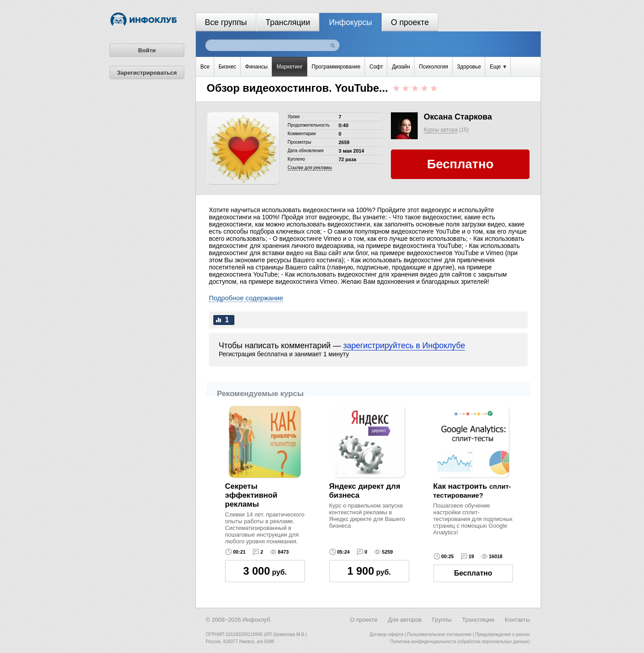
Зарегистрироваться (147, 73)
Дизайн (401, 67)
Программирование (336, 67)
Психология (434, 67)
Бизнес (227, 67)
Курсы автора (441, 130)
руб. (265, 571)
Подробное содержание (246, 298)
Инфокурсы (350, 22)
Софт (376, 67)
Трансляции (288, 22)
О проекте (410, 22)
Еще (498, 67)
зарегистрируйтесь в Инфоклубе (404, 346)
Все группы (226, 22)
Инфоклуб (256, 620)
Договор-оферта (386, 634)
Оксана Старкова (458, 117)
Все (205, 67)
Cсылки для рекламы (310, 168)
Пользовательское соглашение (439, 634)
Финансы (256, 67)
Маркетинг (289, 67)
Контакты (517, 620)
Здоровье (469, 67)
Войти (147, 50)
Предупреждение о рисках (502, 634)
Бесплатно (473, 573)
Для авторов (405, 620)
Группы (442, 620)
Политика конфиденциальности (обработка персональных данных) (460, 642)
